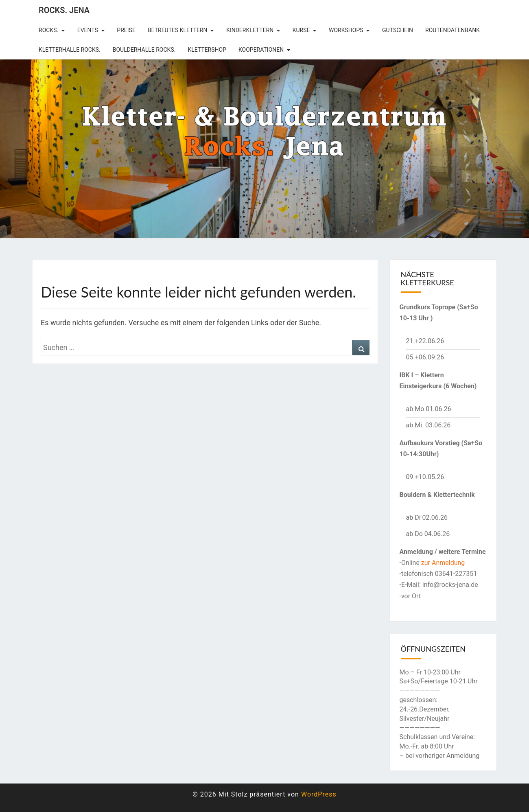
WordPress (319, 794)
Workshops (346, 30)
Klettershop (207, 50)
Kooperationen (261, 50)
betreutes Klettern (178, 30)
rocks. (48, 30)
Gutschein (398, 30)
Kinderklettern (250, 30)
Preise (126, 30)
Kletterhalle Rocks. (70, 50)
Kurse (301, 30)
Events (88, 30)
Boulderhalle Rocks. (144, 50)
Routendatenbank (452, 30)
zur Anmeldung (443, 563)
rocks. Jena (64, 10)
